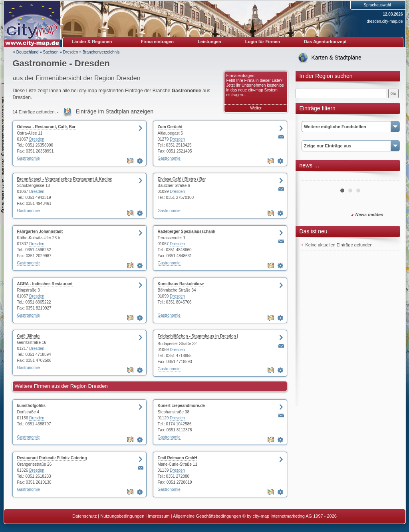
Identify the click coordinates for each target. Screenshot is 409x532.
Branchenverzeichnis (101, 52)
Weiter (256, 108)
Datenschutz (84, 516)
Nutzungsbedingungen (122, 516)
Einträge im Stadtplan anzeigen (115, 111)
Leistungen (209, 42)
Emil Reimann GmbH (178, 458)
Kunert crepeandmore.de (181, 406)
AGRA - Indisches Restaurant (45, 284)
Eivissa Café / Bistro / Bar (182, 179)
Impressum (159, 516)
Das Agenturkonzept (325, 42)
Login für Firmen (263, 42)
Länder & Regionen (92, 42)
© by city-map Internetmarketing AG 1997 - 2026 (290, 516)
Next (389, 177)
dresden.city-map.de (385, 21)
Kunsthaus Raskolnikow (181, 284)
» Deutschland (26, 52)
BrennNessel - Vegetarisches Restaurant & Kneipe (65, 179)
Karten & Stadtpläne (337, 58)
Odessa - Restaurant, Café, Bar (47, 127)
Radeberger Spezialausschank (187, 231)
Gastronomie (29, 158)
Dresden (71, 52)
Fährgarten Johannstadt (40, 231)
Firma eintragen (158, 42)
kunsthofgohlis (32, 406)
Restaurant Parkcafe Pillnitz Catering (52, 458)
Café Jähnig (29, 336)
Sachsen (51, 52)
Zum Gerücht (170, 127)
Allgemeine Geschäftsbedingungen (207, 516)
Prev (312, 177)
